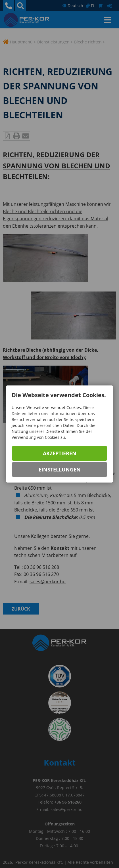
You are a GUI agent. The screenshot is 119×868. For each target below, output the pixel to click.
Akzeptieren (60, 453)
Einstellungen (60, 469)
